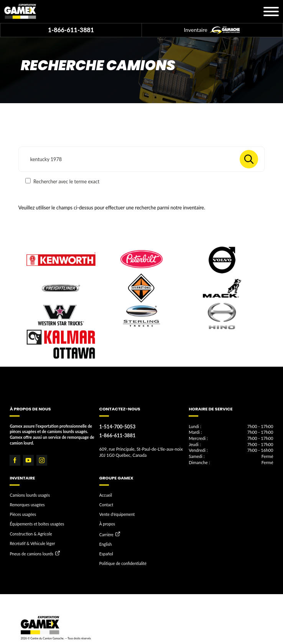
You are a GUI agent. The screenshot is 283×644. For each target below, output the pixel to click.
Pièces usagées (23, 514)
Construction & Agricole (31, 534)
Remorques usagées (27, 505)
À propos (107, 524)
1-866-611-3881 (71, 30)
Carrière (106, 535)
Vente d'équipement (117, 514)
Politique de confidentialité (123, 563)
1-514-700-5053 (117, 427)
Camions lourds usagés (30, 495)
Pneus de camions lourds (31, 554)
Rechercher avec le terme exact (62, 181)
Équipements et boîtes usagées (37, 524)
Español (106, 554)
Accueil (106, 495)
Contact (106, 505)
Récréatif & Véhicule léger (32, 544)
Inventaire (212, 30)
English (106, 544)
